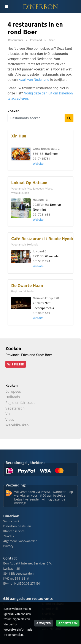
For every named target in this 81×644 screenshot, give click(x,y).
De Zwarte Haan (27, 286)
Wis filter (16, 364)
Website (38, 164)
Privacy (8, 546)
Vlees (10, 419)
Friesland (36, 40)
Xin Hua (19, 136)
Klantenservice (14, 531)
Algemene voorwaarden (20, 541)
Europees (13, 391)
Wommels (52, 256)
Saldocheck (11, 521)
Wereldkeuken (17, 425)
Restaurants (16, 40)
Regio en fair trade (20, 403)
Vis (8, 414)
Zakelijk (9, 536)
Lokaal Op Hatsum (29, 183)
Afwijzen (44, 623)
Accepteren (68, 623)
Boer (52, 40)
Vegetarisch (15, 408)
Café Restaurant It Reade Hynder (44, 239)
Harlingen (52, 154)
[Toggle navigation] (6, 6)
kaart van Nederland (34, 80)
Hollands (13, 397)
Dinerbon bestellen (17, 526)
